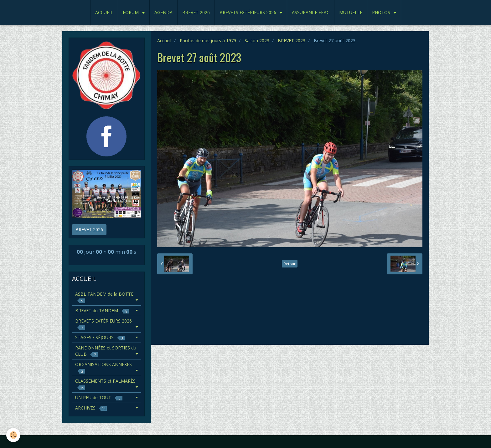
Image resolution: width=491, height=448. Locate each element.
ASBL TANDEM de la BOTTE (104, 297)
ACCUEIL (104, 12)
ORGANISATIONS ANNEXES (103, 367)
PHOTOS (382, 12)
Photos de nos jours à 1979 (208, 41)
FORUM (131, 12)
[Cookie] (13, 435)
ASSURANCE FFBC (311, 12)
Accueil (164, 41)
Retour (290, 264)
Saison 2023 (257, 41)
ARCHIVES (91, 408)
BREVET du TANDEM (102, 311)
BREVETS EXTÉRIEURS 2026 (248, 12)
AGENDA (163, 12)
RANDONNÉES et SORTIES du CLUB (106, 351)
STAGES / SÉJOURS (100, 337)
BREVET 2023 (292, 41)
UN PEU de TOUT (99, 397)
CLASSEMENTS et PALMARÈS (105, 384)
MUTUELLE (351, 12)
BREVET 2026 (196, 12)
